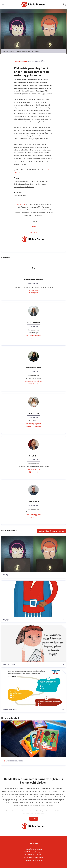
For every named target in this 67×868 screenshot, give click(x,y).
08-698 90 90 (33, 293)
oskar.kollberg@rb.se (33, 515)
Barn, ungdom (42, 184)
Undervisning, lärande (21, 181)
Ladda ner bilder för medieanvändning (51, 531)
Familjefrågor (44, 181)
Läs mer (34, 819)
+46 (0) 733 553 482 (33, 426)
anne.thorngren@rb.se (34, 336)
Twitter (34, 227)
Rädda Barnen (21, 204)
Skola (27, 187)
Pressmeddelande (20, 196)
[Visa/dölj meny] (3, 4)
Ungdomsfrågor (19, 187)
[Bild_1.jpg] (33, 599)
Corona (31, 187)
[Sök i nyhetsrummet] (65, 4)
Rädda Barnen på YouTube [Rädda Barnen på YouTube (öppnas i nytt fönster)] (34, 860)
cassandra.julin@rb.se (34, 424)
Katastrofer (33, 184)
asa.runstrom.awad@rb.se (34, 381)
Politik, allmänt (34, 181)
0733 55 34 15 (34, 517)
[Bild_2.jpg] (33, 554)
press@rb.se (34, 290)
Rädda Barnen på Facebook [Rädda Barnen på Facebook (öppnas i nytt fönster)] (33, 857)
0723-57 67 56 (33, 338)
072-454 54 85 (33, 472)
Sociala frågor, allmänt (22, 184)
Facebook (34, 232)
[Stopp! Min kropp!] (33, 643)
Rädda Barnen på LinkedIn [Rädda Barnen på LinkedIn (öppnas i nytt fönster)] (33, 855)
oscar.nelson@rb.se (34, 469)
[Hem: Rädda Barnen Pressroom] (33, 4)
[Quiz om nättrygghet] (33, 688)
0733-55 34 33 (33, 384)
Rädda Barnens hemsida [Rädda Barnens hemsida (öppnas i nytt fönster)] (34, 849)
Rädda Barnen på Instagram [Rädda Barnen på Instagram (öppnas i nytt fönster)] (33, 852)
